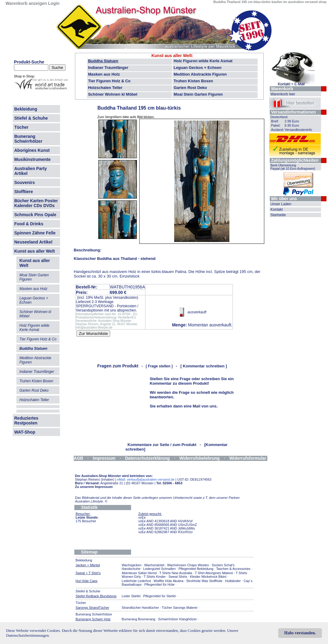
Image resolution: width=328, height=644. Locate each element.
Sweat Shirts (178, 577)
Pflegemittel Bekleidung (196, 569)
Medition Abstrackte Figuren (200, 74)
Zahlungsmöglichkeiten (295, 160)
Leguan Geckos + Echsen (198, 68)
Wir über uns (284, 199)
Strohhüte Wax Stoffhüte (204, 581)
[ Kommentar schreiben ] (204, 366)
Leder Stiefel (132, 596)
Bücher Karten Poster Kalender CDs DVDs (36, 203)
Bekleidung (26, 109)
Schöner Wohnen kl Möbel (113, 94)
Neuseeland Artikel (33, 242)
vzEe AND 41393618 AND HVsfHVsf (166, 521)
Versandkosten (125, 298)
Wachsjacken (132, 565)
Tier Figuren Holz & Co (109, 81)
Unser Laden (281, 204)
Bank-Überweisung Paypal (293, 167)
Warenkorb (282, 89)
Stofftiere (24, 192)
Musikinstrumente (32, 159)
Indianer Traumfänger (108, 68)
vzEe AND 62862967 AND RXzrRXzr (166, 532)
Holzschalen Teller (105, 88)
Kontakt (277, 210)
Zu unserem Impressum (94, 487)
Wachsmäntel (154, 565)
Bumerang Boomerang (139, 619)
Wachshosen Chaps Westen (188, 565)
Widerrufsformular (248, 458)
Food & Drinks (29, 224)
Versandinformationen (293, 112)
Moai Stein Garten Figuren (198, 94)
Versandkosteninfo (298, 130)
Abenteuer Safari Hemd (139, 573)
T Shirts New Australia (176, 573)
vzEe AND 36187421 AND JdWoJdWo (167, 528)
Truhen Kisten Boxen (193, 81)
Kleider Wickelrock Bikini (208, 577)
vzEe (142, 517)
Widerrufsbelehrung (200, 458)
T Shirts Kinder (155, 577)
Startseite (278, 215)
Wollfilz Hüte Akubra (168, 581)
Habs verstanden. (300, 633)
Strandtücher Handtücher (140, 608)
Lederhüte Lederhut (136, 581)
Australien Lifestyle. (91, 501)
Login (54, 3)
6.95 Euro (292, 125)
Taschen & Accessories (233, 569)
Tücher (21, 127)
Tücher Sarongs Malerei (179, 608)
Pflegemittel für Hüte (160, 584)
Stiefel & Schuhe (31, 118)
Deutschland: (279, 117)
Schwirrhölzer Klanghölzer (178, 619)
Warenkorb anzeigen (26, 3)
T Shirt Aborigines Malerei (214, 573)
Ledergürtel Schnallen (159, 569)
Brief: (275, 121)
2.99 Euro (292, 121)
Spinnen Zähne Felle (35, 233)
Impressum (104, 458)
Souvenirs (25, 182)
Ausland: (277, 130)
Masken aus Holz (104, 74)
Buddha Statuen (103, 61)
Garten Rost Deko (190, 88)
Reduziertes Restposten (26, 421)
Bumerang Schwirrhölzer (28, 139)
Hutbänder (233, 581)
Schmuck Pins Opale (35, 215)
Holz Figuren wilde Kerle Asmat (203, 61)
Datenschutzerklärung (147, 458)
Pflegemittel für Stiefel (159, 596)
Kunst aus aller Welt (35, 251)
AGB (78, 458)
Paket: (276, 125)
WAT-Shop (25, 432)
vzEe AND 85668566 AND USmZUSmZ (168, 525)
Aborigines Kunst (32, 150)
